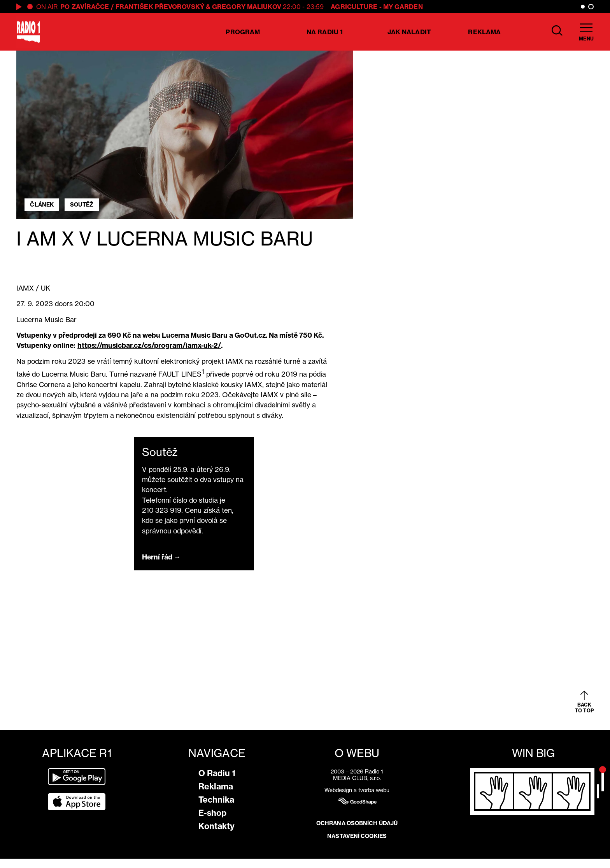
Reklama (484, 32)
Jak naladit (409, 32)
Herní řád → (161, 557)
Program (243, 32)
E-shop (212, 813)
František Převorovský (160, 7)
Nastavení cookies (357, 836)
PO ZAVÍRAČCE (85, 7)
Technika (216, 800)
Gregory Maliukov (247, 7)
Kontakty (216, 826)
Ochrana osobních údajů (357, 823)
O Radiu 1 (217, 773)
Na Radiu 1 (325, 32)
